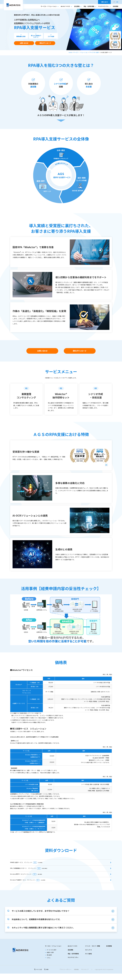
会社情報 (78, 6)
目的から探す (51, 961)
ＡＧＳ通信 (88, 963)
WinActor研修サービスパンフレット (26, 874)
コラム (49, 967)
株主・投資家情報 (90, 6)
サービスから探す (94, 52)
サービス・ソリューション (50, 6)
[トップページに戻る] (20, 959)
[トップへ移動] (13, 5)
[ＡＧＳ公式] (38, 979)
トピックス (88, 959)
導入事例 (49, 964)
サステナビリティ (104, 6)
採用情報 (116, 6)
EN (117, 2)
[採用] (46, 979)
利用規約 (76, 979)
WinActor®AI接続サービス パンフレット (28, 880)
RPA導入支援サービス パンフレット (26, 862)
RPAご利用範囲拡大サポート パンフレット (29, 868)
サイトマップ (85, 979)
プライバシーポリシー (65, 979)
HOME (70, 52)
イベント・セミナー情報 (93, 955)
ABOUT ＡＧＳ (66, 6)
